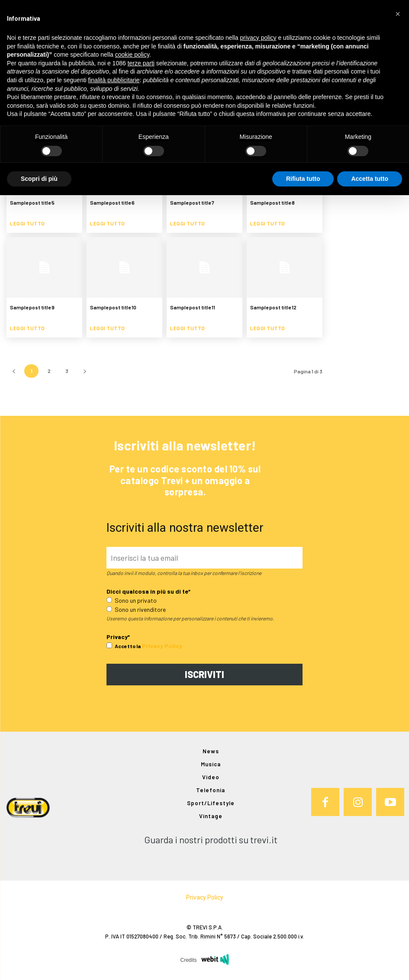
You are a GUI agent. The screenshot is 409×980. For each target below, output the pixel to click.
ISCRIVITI (204, 675)
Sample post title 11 (193, 307)
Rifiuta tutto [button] (303, 179)
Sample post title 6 (112, 202)
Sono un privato (132, 600)
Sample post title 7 (192, 202)
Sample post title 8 (272, 202)
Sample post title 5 (32, 202)
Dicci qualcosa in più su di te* (148, 591)
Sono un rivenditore (136, 609)
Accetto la (124, 646)
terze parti (141, 63)
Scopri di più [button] (39, 179)
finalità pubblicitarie (114, 80)
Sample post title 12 (273, 307)
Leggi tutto (27, 223)
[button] (398, 14)
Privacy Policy (162, 646)
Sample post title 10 (113, 307)
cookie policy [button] (132, 55)
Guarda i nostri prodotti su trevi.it (211, 840)
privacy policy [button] (258, 38)
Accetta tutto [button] (370, 179)
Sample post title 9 (32, 307)
